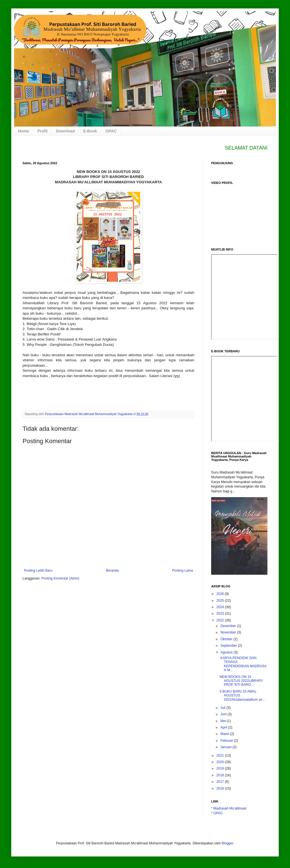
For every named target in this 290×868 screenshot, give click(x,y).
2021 (221, 756)
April (224, 727)
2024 (221, 607)
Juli (223, 708)
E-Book (90, 131)
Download (65, 131)
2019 (221, 768)
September (229, 646)
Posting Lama (183, 571)
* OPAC (217, 813)
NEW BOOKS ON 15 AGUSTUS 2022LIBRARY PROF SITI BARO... (241, 681)
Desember (229, 626)
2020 (221, 762)
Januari (227, 747)
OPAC (111, 131)
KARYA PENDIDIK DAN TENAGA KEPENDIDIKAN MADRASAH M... (243, 664)
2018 (221, 775)
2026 (221, 594)
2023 (221, 614)
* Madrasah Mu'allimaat (229, 808)
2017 (221, 782)
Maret (225, 734)
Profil (43, 131)
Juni (224, 714)
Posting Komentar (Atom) (60, 578)
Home (24, 131)
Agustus (227, 652)
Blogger (227, 843)
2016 (221, 788)
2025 (221, 601)
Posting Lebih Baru (38, 571)
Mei (224, 721)
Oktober (227, 639)
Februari (227, 741)
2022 (221, 620)
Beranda (112, 571)
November (229, 632)
